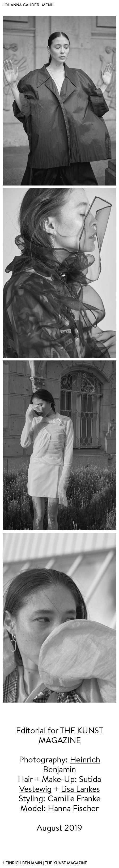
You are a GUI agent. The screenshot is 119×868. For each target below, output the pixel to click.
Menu (48, 5)
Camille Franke (74, 799)
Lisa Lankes (80, 790)
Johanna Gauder (21, 5)
